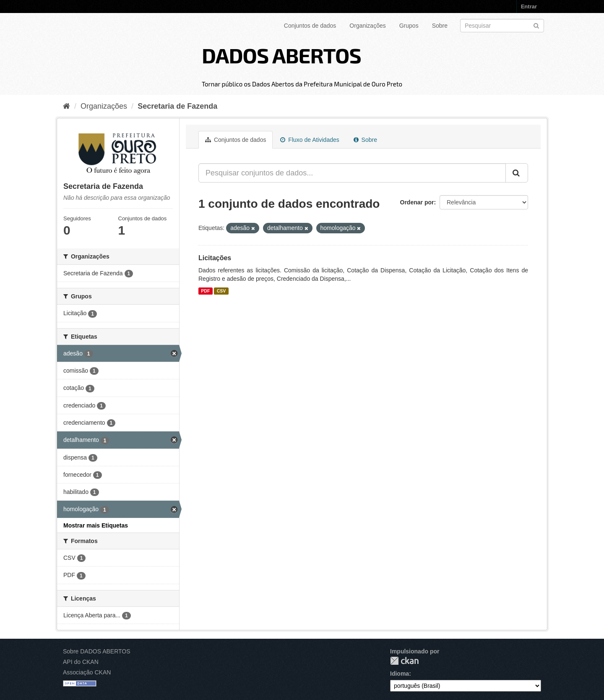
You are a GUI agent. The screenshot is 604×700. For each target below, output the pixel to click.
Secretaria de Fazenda (177, 106)
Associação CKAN (87, 672)
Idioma (400, 674)
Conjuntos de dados (310, 26)
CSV (221, 291)
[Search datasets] (502, 26)
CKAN (404, 661)
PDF (205, 291)
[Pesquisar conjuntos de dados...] (352, 173)
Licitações (215, 258)
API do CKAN (81, 662)
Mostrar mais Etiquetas (96, 525)
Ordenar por (417, 202)
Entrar (529, 7)
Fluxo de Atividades (310, 140)
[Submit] (536, 25)
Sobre (440, 26)
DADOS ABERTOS (281, 55)
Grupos (409, 26)
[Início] (66, 106)
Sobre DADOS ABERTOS (97, 651)
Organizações (367, 26)
